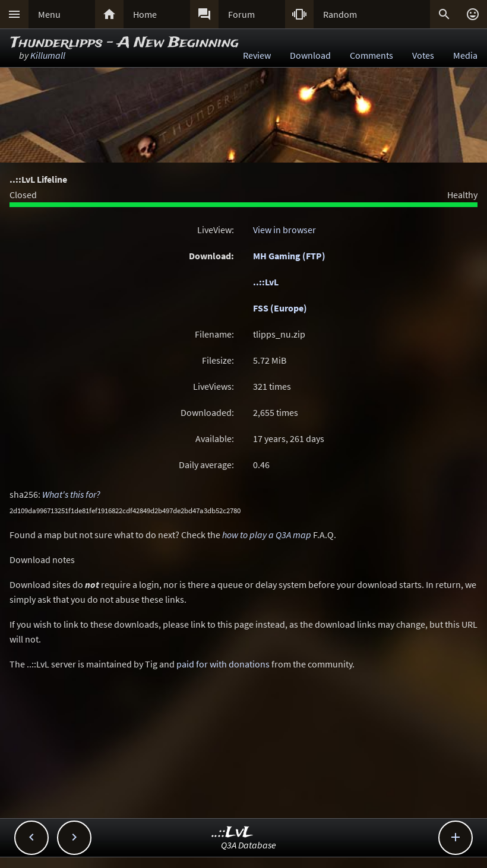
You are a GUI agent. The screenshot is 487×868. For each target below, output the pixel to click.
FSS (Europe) (280, 308)
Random (340, 14)
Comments (371, 55)
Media (465, 55)
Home (145, 14)
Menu (49, 14)
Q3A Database (249, 845)
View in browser (284, 230)
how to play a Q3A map (267, 535)
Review (257, 55)
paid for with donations (223, 664)
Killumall (48, 55)
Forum (241, 14)
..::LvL (266, 282)
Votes (423, 55)
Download (310, 55)
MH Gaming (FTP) (289, 256)
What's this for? (71, 494)
